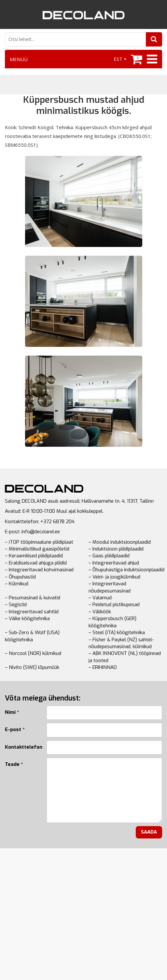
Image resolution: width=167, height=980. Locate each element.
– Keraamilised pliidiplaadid (34, 556)
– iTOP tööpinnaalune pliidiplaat (39, 542)
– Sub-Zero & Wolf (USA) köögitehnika (32, 636)
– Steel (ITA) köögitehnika (117, 633)
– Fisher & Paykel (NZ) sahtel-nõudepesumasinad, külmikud (121, 643)
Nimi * (12, 712)
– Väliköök (100, 612)
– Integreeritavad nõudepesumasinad (110, 587)
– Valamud (100, 598)
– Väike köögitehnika (27, 619)
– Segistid (16, 605)
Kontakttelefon (21, 747)
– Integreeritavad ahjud (114, 563)
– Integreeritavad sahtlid (32, 612)
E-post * (15, 729)
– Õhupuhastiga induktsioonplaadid (126, 570)
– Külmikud (17, 584)
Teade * (14, 764)
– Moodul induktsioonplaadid (120, 542)
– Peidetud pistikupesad (114, 605)
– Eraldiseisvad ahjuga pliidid (36, 563)
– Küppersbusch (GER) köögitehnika (112, 622)
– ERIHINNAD (103, 667)
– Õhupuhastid (20, 577)
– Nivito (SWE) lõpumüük (32, 667)
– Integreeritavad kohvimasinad (39, 570)
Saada (149, 832)
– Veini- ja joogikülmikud (114, 577)
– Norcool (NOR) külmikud (33, 653)
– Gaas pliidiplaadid (109, 556)
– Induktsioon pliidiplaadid (116, 549)
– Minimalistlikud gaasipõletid (37, 549)
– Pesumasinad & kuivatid (33, 598)
